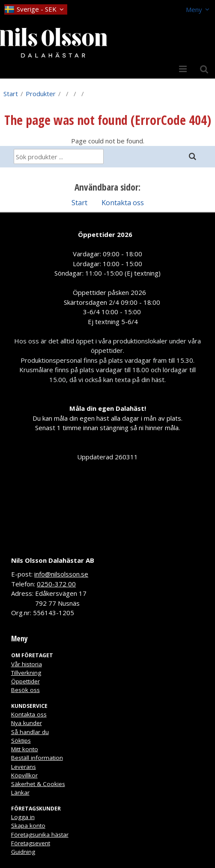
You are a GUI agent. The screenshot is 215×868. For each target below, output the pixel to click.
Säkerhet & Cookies (38, 784)
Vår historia (27, 664)
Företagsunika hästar (40, 835)
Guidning (23, 852)
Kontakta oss (123, 202)
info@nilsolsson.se (61, 574)
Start (11, 94)
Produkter (41, 94)
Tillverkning (26, 673)
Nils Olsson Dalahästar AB (53, 560)
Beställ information (37, 758)
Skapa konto (28, 826)
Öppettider (25, 681)
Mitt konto (25, 749)
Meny (194, 9)
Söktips (21, 741)
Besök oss (25, 690)
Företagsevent (31, 843)
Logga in (23, 817)
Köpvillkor (24, 775)
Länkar (20, 792)
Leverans (24, 767)
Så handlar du (30, 732)
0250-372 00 (56, 584)
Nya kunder (27, 723)
